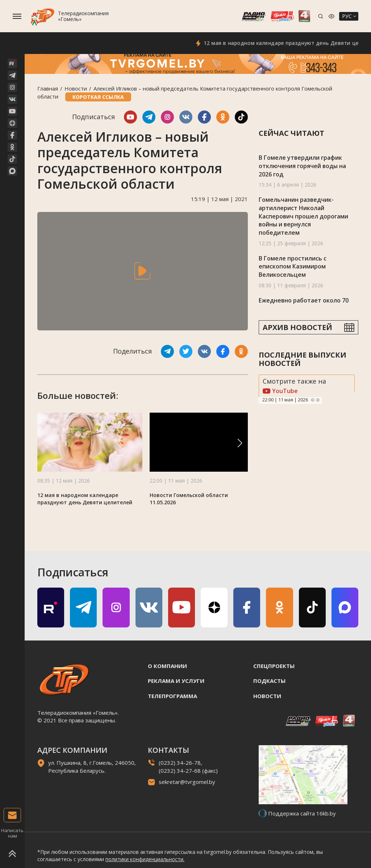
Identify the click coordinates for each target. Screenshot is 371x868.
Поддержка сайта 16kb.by (302, 813)
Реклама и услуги (176, 681)
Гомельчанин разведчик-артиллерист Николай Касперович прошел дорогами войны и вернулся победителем (303, 216)
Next (318, 400)
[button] (240, 443)
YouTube (280, 391)
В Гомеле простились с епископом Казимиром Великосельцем (293, 266)
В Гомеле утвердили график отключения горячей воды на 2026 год (302, 166)
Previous (313, 400)
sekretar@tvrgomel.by (187, 782)
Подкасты (269, 681)
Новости (76, 88)
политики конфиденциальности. (145, 859)
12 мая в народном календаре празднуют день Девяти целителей (85, 499)
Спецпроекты (274, 666)
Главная (48, 88)
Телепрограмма (172, 696)
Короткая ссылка (98, 97)
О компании (167, 666)
